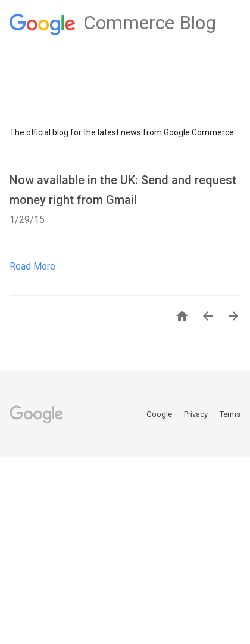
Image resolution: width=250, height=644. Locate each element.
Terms (230, 414)
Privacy (197, 414)
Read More (32, 266)
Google (160, 414)
